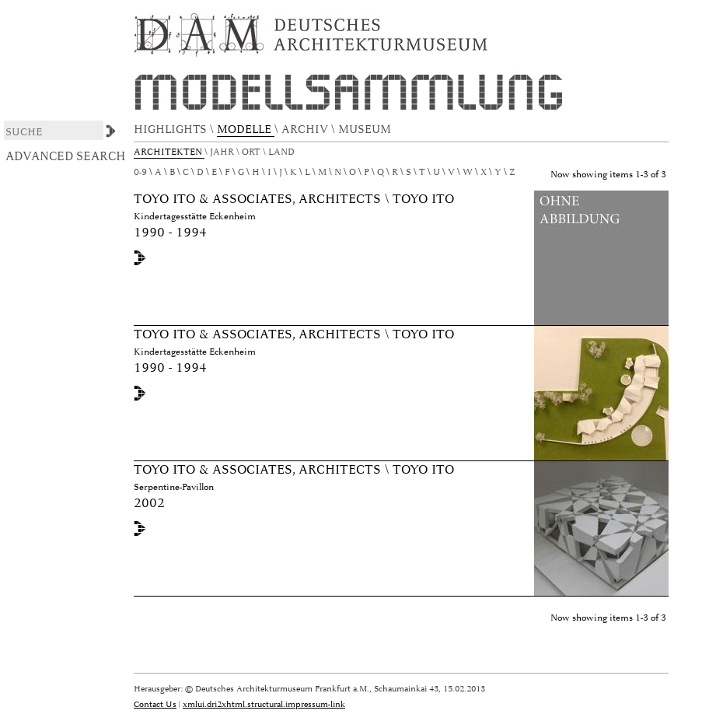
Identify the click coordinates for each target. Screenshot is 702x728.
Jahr (223, 152)
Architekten (169, 152)
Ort (252, 152)
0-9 (140, 172)
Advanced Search (66, 156)
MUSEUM (366, 129)
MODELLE (246, 129)
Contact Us (155, 704)
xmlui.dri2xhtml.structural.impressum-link (264, 704)
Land (283, 152)
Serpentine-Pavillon (174, 487)
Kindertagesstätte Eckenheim (195, 217)
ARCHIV (306, 129)
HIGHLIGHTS (172, 129)
